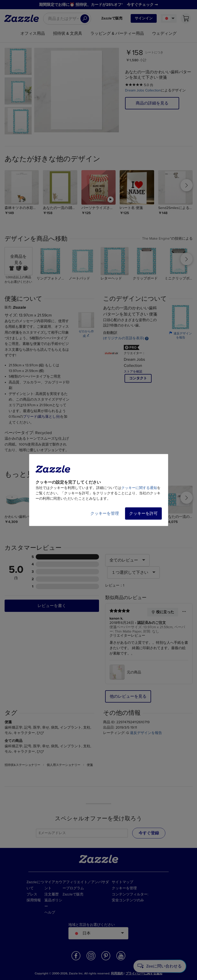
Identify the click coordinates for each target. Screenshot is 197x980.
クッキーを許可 (143, 514)
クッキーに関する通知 (139, 488)
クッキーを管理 (105, 514)
